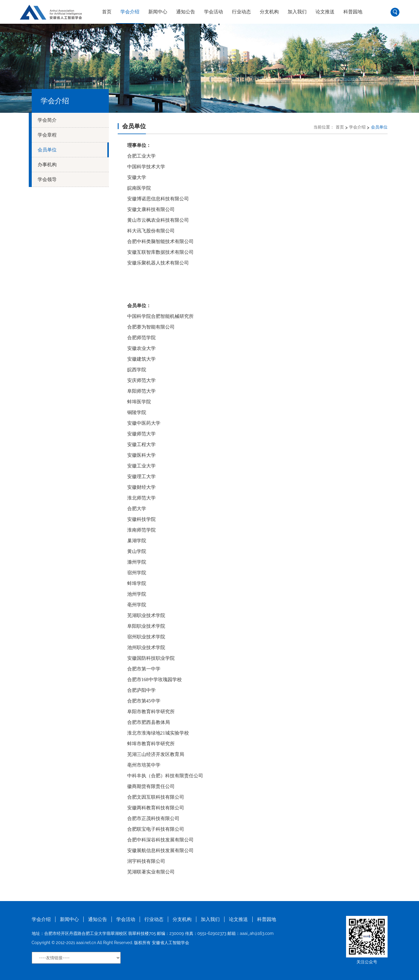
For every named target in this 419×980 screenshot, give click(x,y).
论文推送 (325, 12)
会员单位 (47, 150)
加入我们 (297, 12)
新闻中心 (158, 12)
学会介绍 (130, 12)
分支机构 (269, 12)
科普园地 (353, 12)
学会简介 (47, 120)
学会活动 (214, 12)
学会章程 (47, 135)
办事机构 (47, 165)
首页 (107, 12)
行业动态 (241, 12)
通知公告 (186, 12)
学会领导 (47, 179)
